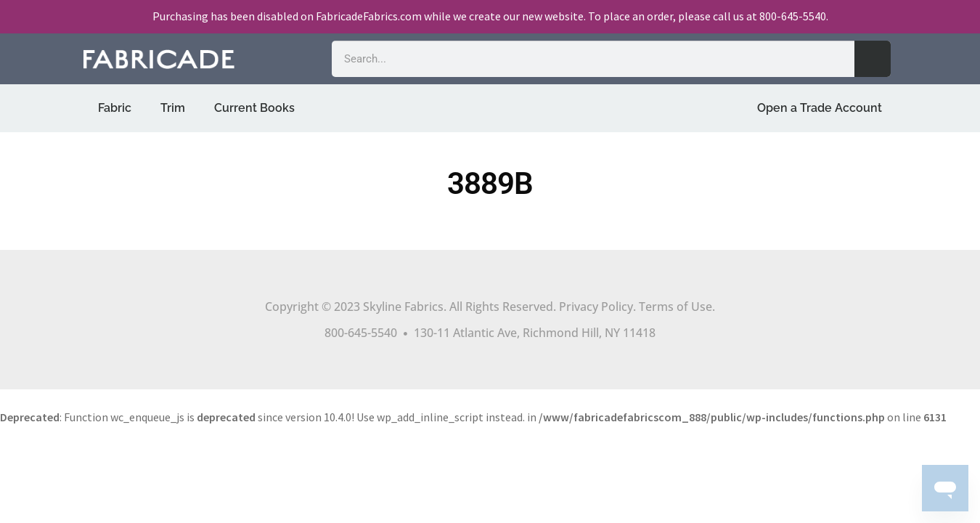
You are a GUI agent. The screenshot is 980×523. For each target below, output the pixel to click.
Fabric (115, 108)
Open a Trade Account (820, 108)
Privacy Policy (596, 307)
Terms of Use (675, 307)
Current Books (254, 108)
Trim (173, 108)
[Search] (873, 59)
